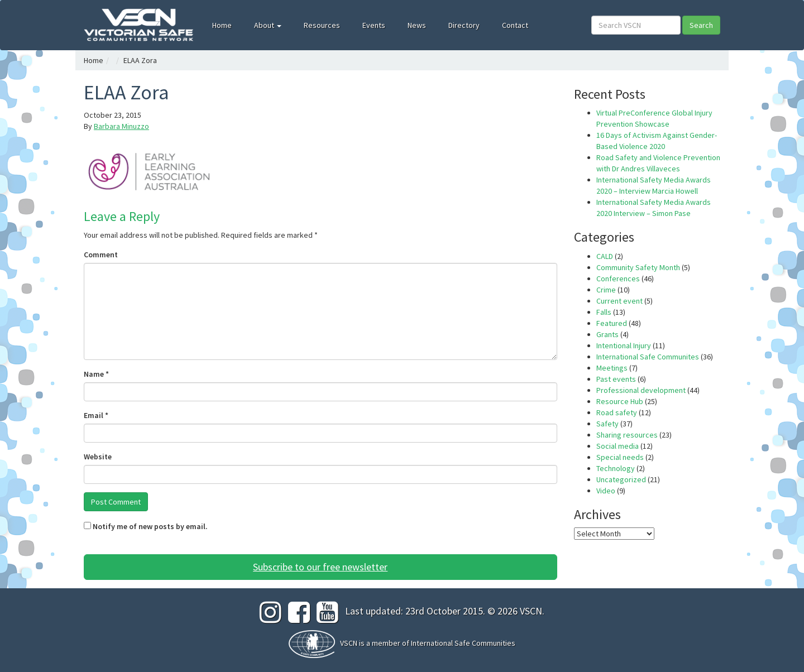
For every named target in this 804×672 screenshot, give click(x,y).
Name (96, 374)
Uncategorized (621, 479)
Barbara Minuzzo (121, 126)
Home (222, 25)
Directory (464, 25)
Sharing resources (627, 435)
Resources (322, 25)
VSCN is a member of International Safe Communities (428, 643)
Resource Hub (620, 401)
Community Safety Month (638, 267)
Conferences (618, 279)
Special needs (620, 457)
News (417, 25)
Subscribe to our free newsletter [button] (320, 567)
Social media (618, 446)
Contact (515, 25)
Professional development (641, 390)
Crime (606, 290)
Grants (607, 334)
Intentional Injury (624, 345)
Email (96, 415)
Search (701, 25)
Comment (101, 255)
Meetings (612, 368)
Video (606, 491)
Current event (619, 301)
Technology (616, 468)
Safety (607, 424)
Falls (604, 312)
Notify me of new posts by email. (150, 526)
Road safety (617, 412)
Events (374, 25)
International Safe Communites (648, 357)
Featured (612, 323)
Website (98, 457)
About (268, 25)
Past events (616, 379)
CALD (605, 256)
